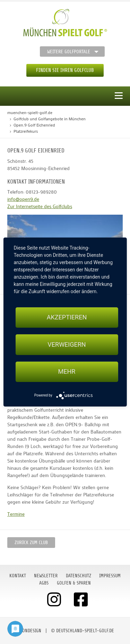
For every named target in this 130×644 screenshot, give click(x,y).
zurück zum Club (31, 543)
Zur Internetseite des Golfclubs (40, 206)
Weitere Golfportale (69, 52)
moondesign (29, 631)
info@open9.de (23, 199)
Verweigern (67, 344)
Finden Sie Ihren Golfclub (65, 70)
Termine (16, 514)
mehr (67, 372)
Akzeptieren (67, 317)
